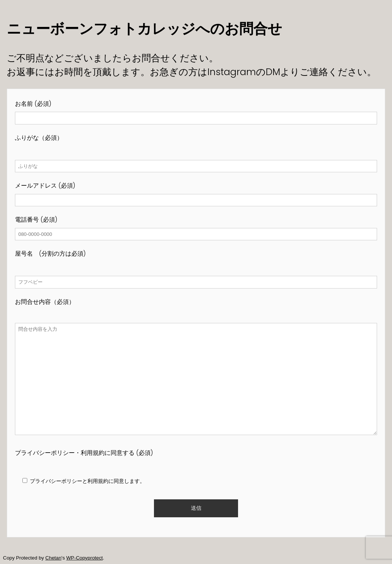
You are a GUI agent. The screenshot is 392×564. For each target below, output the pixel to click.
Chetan (53, 558)
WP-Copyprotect (84, 558)
